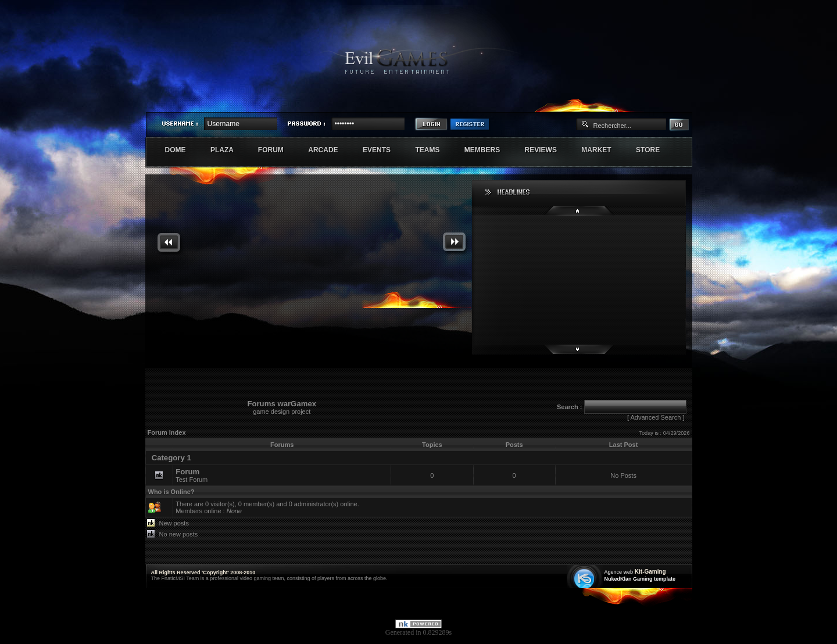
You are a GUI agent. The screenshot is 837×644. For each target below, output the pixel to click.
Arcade (329, 150)
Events (383, 150)
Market (602, 150)
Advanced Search (655, 417)
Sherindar (636, 102)
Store (654, 150)
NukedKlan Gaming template (640, 579)
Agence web (619, 572)
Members (489, 150)
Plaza (228, 150)
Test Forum (192, 475)
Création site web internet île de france (586, 577)
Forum (277, 150)
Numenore (679, 102)
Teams (433, 150)
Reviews (547, 150)
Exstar (658, 102)
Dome (182, 150)
